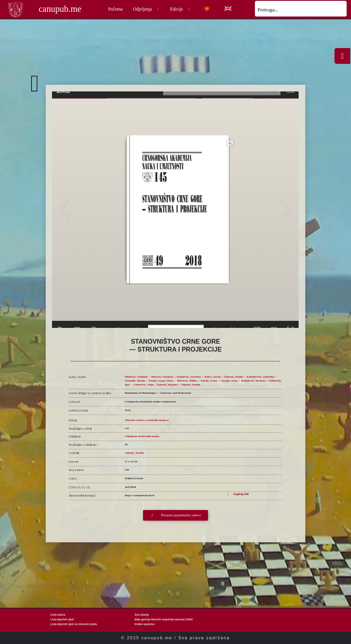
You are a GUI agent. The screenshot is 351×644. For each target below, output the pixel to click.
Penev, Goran (213, 377)
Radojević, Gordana (189, 377)
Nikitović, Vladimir (136, 377)
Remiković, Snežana (253, 381)
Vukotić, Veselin (191, 385)
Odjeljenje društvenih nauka (142, 436)
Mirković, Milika (187, 381)
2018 (128, 410)
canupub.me (60, 9)
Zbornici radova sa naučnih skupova (147, 420)
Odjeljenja (146, 9)
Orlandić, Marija (135, 381)
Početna (116, 9)
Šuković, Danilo (234, 377)
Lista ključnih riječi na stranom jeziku (74, 624)
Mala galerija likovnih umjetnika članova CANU (164, 619)
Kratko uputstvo (145, 624)
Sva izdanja (142, 615)
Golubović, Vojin (144, 385)
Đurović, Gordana (162, 377)
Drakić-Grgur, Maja (161, 381)
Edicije (181, 9)
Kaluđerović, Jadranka (260, 377)
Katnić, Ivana (209, 381)
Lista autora (58, 615)
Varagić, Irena (229, 381)
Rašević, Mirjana (167, 385)
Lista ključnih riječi (62, 619)
